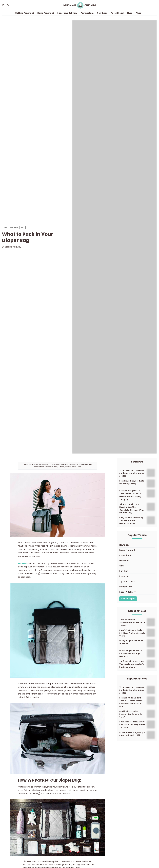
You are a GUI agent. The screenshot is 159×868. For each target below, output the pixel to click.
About (139, 13)
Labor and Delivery (67, 13)
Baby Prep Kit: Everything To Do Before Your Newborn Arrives (131, 521)
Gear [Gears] (23, 227)
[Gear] (137, 566)
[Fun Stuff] (137, 571)
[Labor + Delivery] (137, 592)
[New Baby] (137, 545)
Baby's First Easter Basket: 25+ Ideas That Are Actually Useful (132, 633)
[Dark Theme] (8, 5)
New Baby (102, 13)
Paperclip (23, 564)
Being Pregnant (46, 13)
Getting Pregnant (25, 13)
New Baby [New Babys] (14, 227)
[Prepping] (137, 576)
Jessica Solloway (13, 247)
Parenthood (117, 13)
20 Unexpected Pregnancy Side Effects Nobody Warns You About (132, 725)
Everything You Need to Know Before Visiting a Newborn (131, 654)
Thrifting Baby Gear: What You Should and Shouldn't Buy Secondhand (132, 664)
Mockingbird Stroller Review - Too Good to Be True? (131, 714)
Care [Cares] (5, 227)
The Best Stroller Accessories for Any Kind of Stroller (132, 622)
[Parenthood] (137, 555)
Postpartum (87, 13)
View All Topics (128, 599)
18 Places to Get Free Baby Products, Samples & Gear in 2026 (132, 473)
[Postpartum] (137, 587)
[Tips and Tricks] (137, 582)
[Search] (3, 5)
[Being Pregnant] (137, 550)
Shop (130, 13)
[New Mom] (137, 561)
